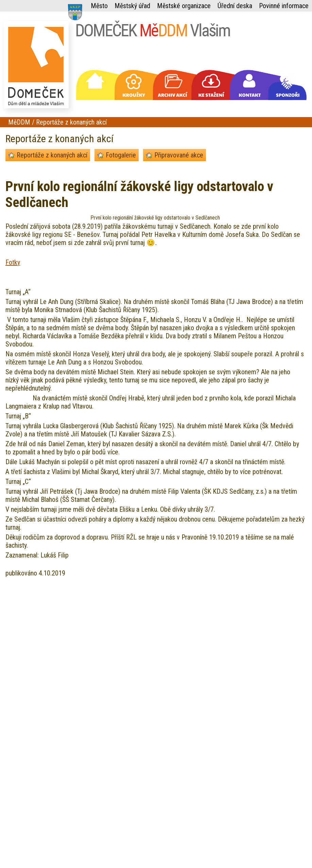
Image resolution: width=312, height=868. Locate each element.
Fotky (13, 262)
